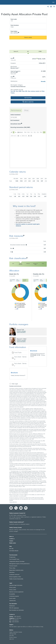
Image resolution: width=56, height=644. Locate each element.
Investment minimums (14, 575)
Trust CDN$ (19, 91)
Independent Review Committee (17, 562)
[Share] (48, 7)
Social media (12, 598)
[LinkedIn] (11, 508)
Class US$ (24, 91)
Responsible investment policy (16, 570)
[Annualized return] (21, 123)
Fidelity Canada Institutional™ (17, 522)
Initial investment (16, 115)
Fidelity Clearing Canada (16, 528)
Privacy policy (13, 588)
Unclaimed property (14, 596)
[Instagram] (26, 508)
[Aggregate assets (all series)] (17, 72)
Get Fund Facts (28, 98)
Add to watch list (29, 102)
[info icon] (18, 32)
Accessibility (12, 594)
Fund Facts (18, 353)
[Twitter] (16, 508)
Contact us (12, 539)
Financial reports (13, 566)
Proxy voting (12, 568)
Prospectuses (12, 557)
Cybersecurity (12, 601)
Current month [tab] (25, 280)
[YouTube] (21, 508)
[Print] (51, 7)
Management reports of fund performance (19, 564)
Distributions (12, 606)
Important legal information (16, 585)
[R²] (12, 252)
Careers (11, 541)
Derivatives (12, 572)
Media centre (13, 543)
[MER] (14, 76)
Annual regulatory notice (15, 577)
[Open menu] (28, 52)
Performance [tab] (16, 111)
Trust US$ (13, 91)
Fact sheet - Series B (20, 358)
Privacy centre (13, 590)
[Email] (54, 7)
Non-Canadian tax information (17, 610)
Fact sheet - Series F (20, 365)
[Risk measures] (24, 235)
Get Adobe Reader (14, 551)
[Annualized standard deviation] (26, 245)
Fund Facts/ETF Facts (14, 559)
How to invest (28, 38)
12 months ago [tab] (12, 280)
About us (11, 537)
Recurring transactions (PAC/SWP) (20, 127)
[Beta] (13, 248)
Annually (43, 82)
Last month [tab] (18, 280)
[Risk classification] (27, 258)
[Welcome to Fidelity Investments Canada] (9, 3)
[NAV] (14, 58)
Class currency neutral (33, 91)
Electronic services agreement (16, 592)
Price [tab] (26, 111)
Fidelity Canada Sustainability (16, 579)
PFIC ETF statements (14, 608)
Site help (11, 549)
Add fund (21, 132)
